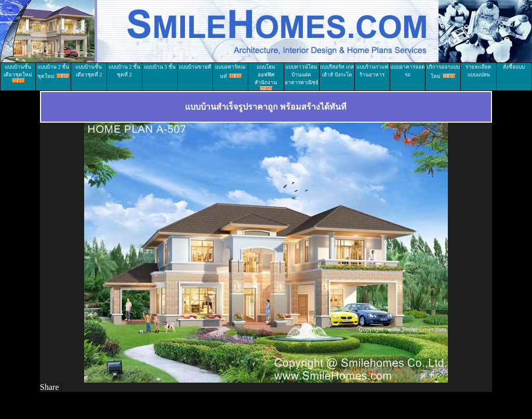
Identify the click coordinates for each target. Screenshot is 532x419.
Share (49, 387)
